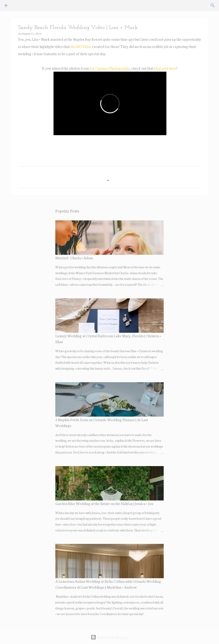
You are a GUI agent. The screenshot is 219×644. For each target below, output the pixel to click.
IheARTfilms (81, 46)
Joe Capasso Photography (110, 68)
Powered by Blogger (110, 637)
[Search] (213, 5)
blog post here (165, 68)
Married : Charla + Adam (74, 258)
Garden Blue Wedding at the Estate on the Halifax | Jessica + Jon (104, 503)
